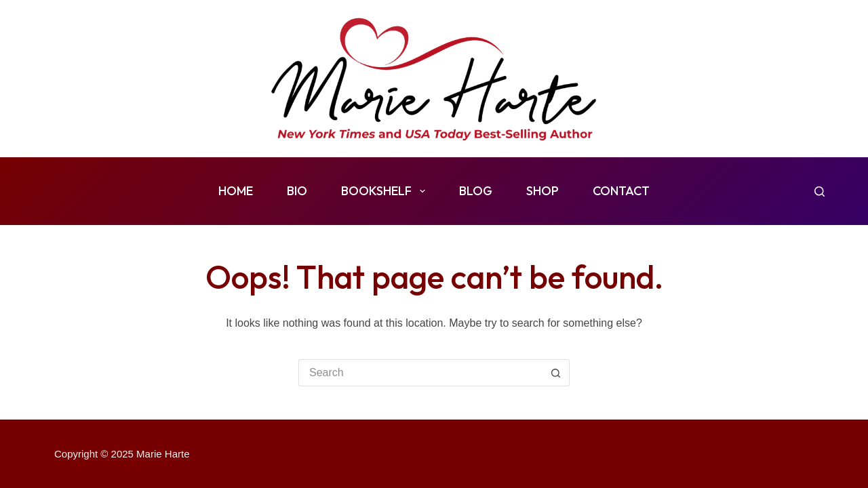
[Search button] (556, 373)
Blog (476, 191)
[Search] (820, 191)
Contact (621, 191)
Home (236, 191)
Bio (297, 191)
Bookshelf (386, 191)
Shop (542, 191)
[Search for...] (420, 373)
